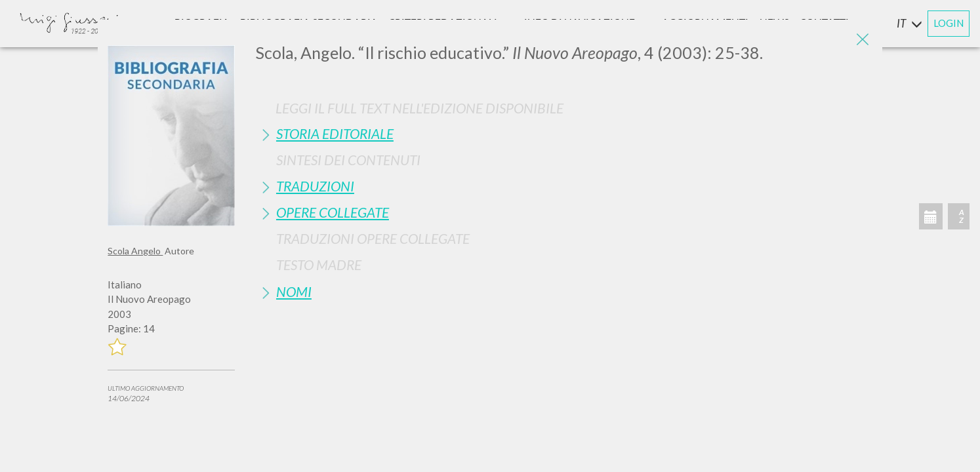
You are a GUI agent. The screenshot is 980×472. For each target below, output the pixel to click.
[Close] (863, 39)
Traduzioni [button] (315, 186)
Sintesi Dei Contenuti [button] (348, 160)
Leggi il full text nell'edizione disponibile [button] (419, 108)
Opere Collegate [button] (333, 212)
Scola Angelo (135, 251)
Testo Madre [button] (319, 265)
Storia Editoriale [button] (335, 133)
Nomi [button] (294, 291)
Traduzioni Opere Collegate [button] (373, 238)
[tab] (564, 133)
